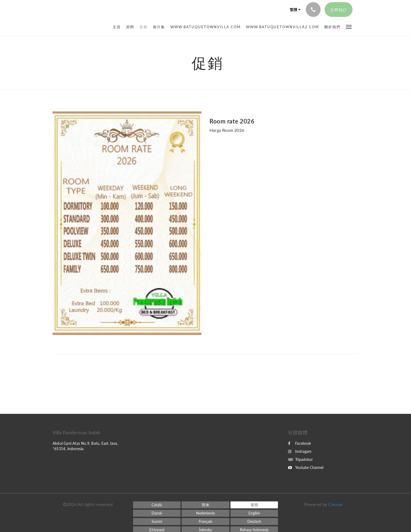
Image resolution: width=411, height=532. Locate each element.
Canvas (335, 504)
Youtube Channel (306, 467)
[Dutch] (205, 513)
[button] (349, 26)
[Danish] (157, 513)
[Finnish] (157, 522)
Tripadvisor (300, 459)
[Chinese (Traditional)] (254, 505)
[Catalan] (157, 505)
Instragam (300, 451)
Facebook (300, 443)
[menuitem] (118, 27)
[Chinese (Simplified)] (205, 505)
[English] (254, 513)
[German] (254, 522)
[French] (205, 522)
